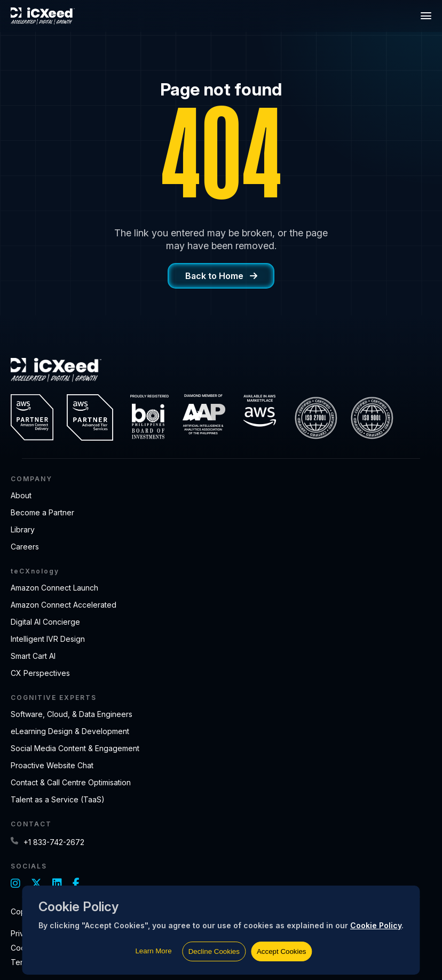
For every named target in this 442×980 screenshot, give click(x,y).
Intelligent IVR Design (48, 639)
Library (23, 529)
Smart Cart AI (33, 656)
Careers (25, 547)
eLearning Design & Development (70, 731)
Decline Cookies (214, 951)
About (21, 495)
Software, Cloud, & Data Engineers (72, 714)
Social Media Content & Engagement (75, 748)
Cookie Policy (376, 925)
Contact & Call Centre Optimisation (71, 782)
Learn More (153, 951)
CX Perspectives (40, 673)
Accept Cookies (282, 951)
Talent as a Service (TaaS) (58, 799)
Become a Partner (42, 512)
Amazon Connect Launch (54, 588)
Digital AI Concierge (45, 622)
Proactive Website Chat (52, 765)
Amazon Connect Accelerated (64, 605)
